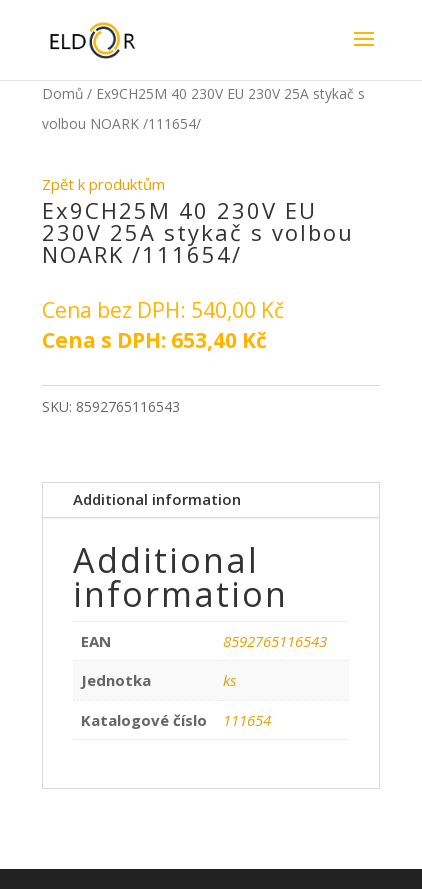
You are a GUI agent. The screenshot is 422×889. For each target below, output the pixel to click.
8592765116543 (275, 641)
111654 (247, 720)
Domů (62, 93)
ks (229, 680)
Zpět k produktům (103, 184)
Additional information (157, 499)
